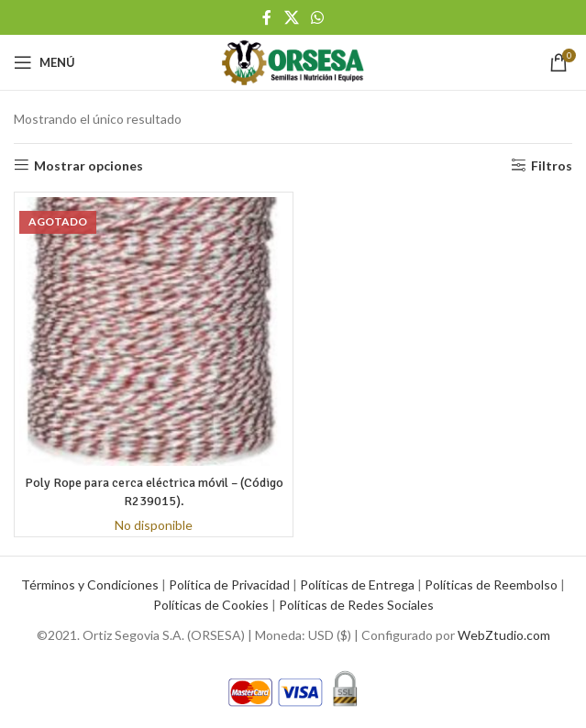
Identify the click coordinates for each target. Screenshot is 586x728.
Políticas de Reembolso (491, 585)
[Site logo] (293, 61)
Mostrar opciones (88, 165)
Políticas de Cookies (211, 605)
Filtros (552, 165)
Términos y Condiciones (90, 585)
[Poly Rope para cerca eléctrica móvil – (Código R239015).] (154, 331)
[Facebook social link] (267, 17)
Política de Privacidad (229, 585)
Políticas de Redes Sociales (356, 605)
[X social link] (291, 17)
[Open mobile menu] (44, 62)
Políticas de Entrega (357, 585)
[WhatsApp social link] (317, 17)
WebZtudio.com (504, 635)
